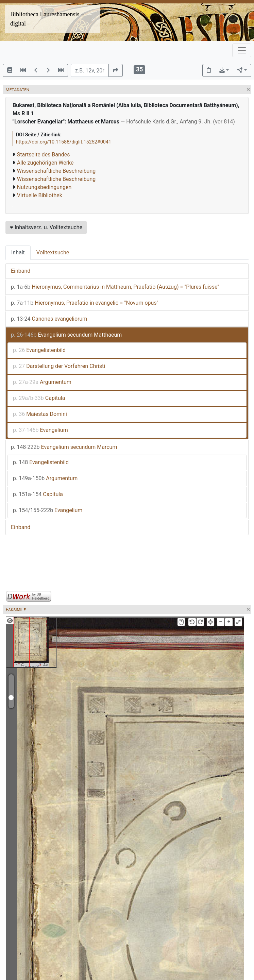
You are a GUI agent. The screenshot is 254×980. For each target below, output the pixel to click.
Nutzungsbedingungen (44, 187)
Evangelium (40, 430)
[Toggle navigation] (242, 50)
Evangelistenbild (39, 350)
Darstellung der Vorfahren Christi (59, 366)
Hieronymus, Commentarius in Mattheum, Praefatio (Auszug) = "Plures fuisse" (115, 287)
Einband (21, 271)
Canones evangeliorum (49, 319)
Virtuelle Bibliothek (40, 195)
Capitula (39, 398)
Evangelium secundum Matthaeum (66, 335)
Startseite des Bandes (44, 155)
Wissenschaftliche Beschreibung (56, 171)
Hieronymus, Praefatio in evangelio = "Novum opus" (85, 303)
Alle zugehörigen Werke (45, 163)
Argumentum (42, 382)
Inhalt (18, 252)
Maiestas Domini (40, 414)
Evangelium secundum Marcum (64, 447)
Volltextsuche (53, 252)
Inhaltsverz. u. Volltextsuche (46, 227)
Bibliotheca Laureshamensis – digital (47, 19)
